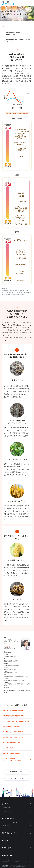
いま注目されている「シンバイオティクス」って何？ (13, 759)
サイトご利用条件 (15, 861)
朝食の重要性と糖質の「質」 (12, 743)
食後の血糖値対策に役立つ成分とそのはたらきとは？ (18, 40)
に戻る (17, 772)
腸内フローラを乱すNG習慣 (11, 753)
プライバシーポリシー (27, 861)
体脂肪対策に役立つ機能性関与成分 (14, 716)
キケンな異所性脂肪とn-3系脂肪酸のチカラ (16, 721)
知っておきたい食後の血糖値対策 (13, 732)
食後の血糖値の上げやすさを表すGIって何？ (14, 34)
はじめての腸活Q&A (9, 748)
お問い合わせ (5, 861)
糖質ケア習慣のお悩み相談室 (12, 727)
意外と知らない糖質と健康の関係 (13, 711)
